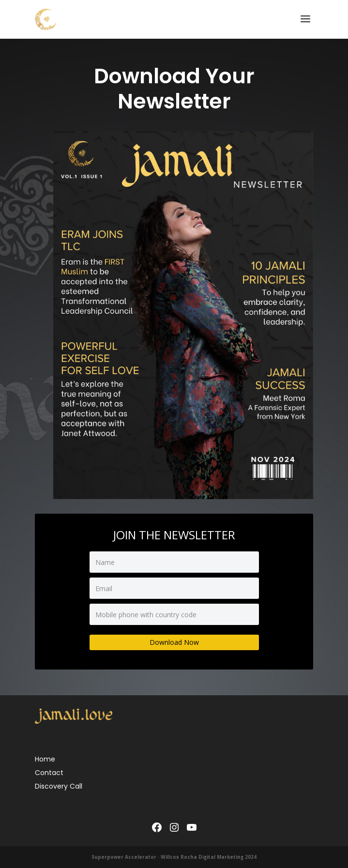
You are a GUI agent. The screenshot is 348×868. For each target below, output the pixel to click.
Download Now (174, 642)
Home (45, 759)
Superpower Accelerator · (126, 857)
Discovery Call (59, 786)
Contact (49, 773)
